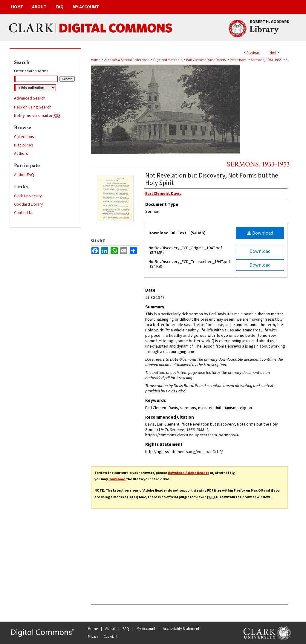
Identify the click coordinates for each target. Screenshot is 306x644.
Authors (21, 154)
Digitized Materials (168, 60)
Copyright (111, 637)
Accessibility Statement (181, 629)
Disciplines (24, 145)
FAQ (126, 629)
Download (260, 233)
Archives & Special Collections (127, 60)
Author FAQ (24, 175)
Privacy (93, 637)
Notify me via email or (37, 116)
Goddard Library (29, 204)
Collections (24, 137)
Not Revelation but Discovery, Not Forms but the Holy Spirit (212, 179)
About (110, 629)
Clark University (28, 196)
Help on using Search (33, 107)
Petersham (238, 60)
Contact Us (24, 213)
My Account (146, 629)
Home (95, 60)
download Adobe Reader (188, 473)
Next (273, 53)
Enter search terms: (32, 71)
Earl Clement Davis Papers (206, 60)
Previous (253, 53)
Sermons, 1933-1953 (266, 60)
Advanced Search (30, 98)
